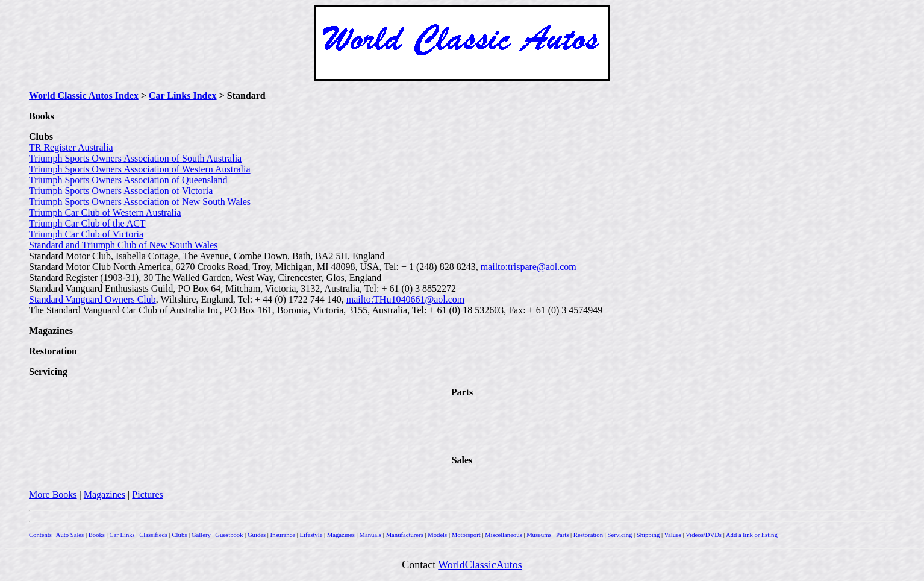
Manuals (370, 535)
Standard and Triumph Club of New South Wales (123, 245)
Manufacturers (405, 535)
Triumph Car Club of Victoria (86, 234)
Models (437, 535)
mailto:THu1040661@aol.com (405, 299)
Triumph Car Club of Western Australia (105, 212)
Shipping (648, 535)
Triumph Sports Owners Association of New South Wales (140, 202)
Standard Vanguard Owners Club (92, 299)
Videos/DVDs (704, 535)
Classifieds (153, 535)
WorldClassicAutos (480, 565)
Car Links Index (183, 96)
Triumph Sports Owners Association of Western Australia (140, 169)
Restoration (588, 535)
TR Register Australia (71, 147)
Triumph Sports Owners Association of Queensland (128, 180)
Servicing (620, 535)
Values (673, 535)
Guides (257, 535)
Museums (539, 535)
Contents (40, 535)
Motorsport (466, 535)
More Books (53, 495)
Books (97, 535)
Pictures (148, 495)
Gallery (201, 535)
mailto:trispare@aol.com (529, 267)
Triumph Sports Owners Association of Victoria (121, 191)
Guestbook (229, 535)
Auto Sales (70, 535)
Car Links (122, 535)
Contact (420, 565)
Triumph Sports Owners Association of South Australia (135, 158)
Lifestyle (311, 535)
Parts (562, 535)
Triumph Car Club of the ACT (87, 223)
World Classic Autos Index (84, 96)
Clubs (179, 535)
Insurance (283, 535)
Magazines (105, 495)
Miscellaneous (504, 535)
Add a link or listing (752, 535)
